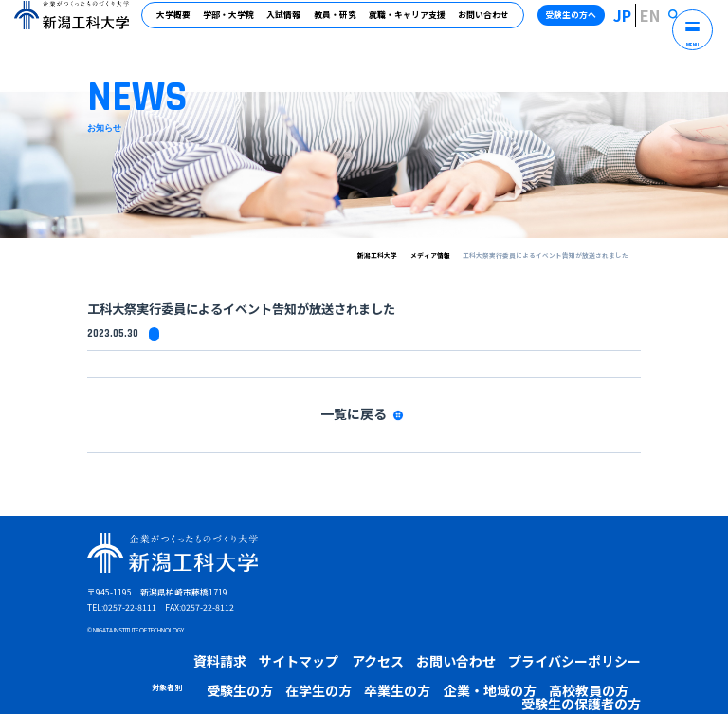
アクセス (307, 633)
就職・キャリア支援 (415, 22)
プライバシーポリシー (443, 633)
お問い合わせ (491, 22)
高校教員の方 (382, 657)
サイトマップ (252, 633)
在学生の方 (212, 657)
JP (640, 22)
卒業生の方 (263, 657)
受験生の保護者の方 (451, 657)
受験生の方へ (592, 22)
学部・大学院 (237, 22)
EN (660, 22)
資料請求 (197, 633)
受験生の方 (161, 657)
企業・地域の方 (320, 657)
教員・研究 (343, 22)
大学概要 (182, 22)
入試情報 (292, 22)
